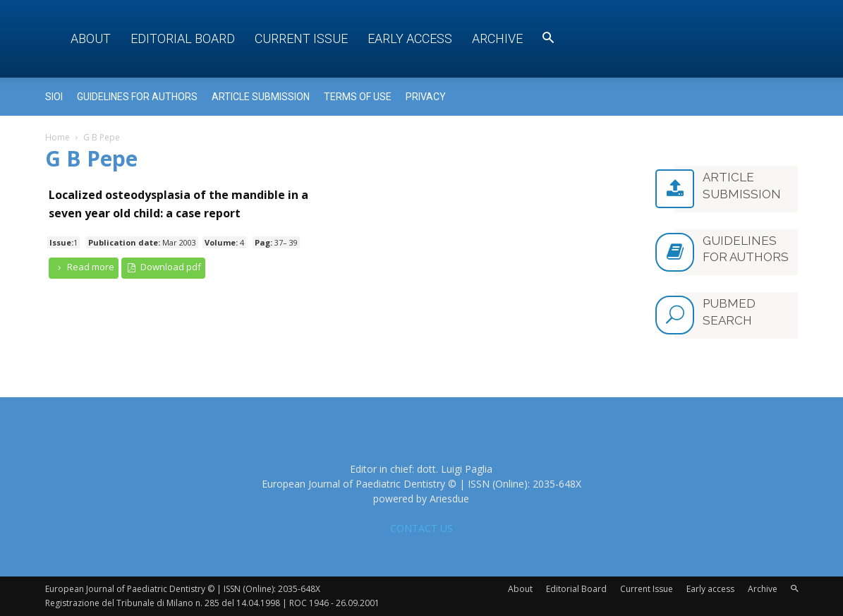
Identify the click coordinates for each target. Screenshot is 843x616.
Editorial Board (183, 38)
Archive (497, 38)
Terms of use (358, 97)
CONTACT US (421, 528)
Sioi (54, 97)
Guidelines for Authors (137, 97)
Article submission (261, 97)
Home (57, 137)
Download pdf (163, 267)
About (91, 38)
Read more (84, 267)
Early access (410, 38)
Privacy (426, 97)
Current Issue (301, 38)
